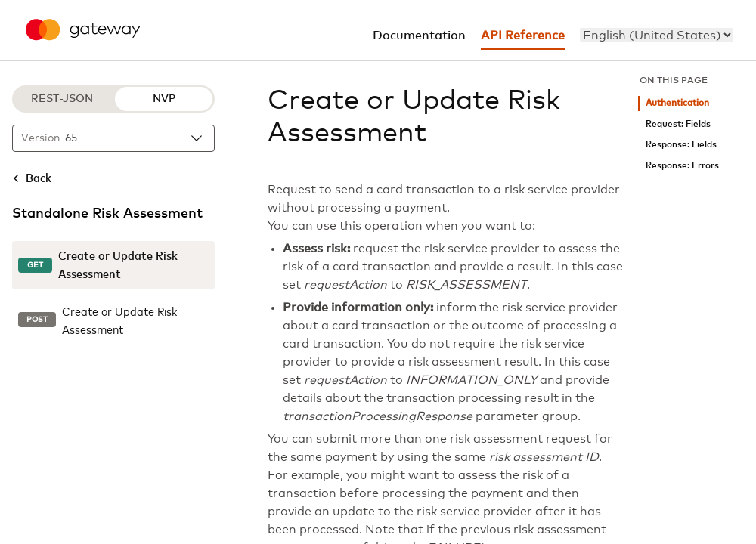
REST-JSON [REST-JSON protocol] (62, 99)
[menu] (657, 35)
